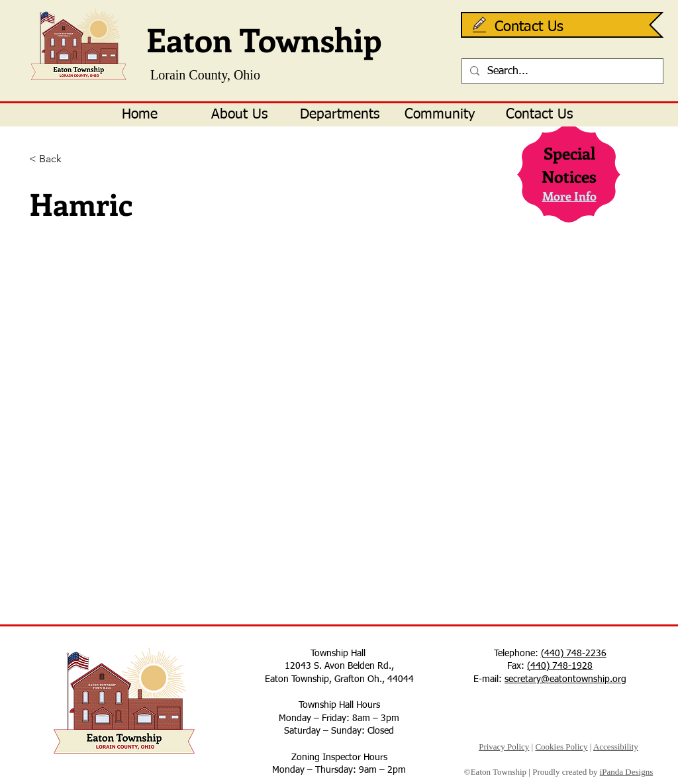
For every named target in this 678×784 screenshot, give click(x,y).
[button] (239, 115)
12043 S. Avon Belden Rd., (339, 666)
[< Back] (73, 159)
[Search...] (561, 72)
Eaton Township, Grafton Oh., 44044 (339, 679)
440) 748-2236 (575, 654)
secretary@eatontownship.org (565, 679)
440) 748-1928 (561, 666)
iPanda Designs (627, 772)
